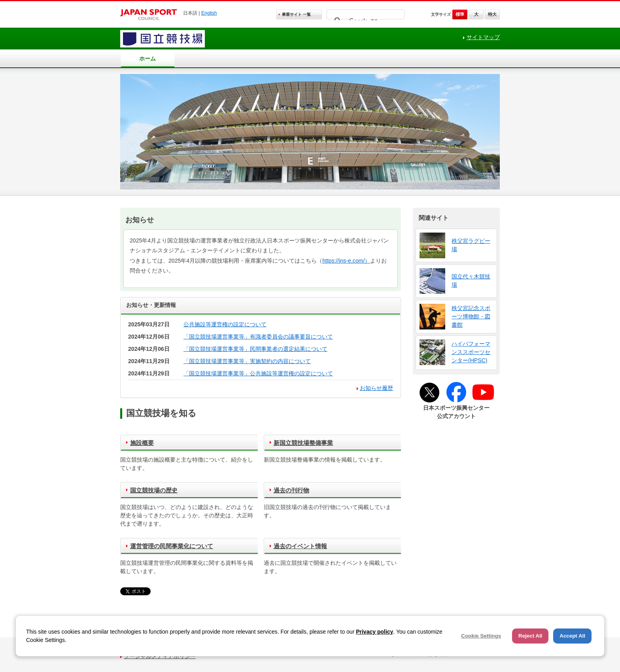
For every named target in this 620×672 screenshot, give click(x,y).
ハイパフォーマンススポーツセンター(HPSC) (471, 352)
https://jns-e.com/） (346, 261)
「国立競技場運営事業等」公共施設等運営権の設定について (258, 373)
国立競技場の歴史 (154, 490)
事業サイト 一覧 (296, 14)
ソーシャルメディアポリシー (160, 656)
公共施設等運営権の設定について (225, 324)
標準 (460, 14)
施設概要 (142, 443)
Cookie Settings (481, 636)
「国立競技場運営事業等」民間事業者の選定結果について (255, 349)
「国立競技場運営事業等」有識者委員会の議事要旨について (258, 337)
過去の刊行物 (291, 490)
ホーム (147, 59)
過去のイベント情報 (300, 546)
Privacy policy (374, 632)
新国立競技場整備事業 (303, 443)
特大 (492, 14)
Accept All (572, 636)
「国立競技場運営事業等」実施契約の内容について (247, 361)
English (209, 13)
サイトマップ (483, 37)
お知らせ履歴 (376, 388)
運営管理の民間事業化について (172, 546)
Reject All (530, 636)
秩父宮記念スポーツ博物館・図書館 (471, 316)
